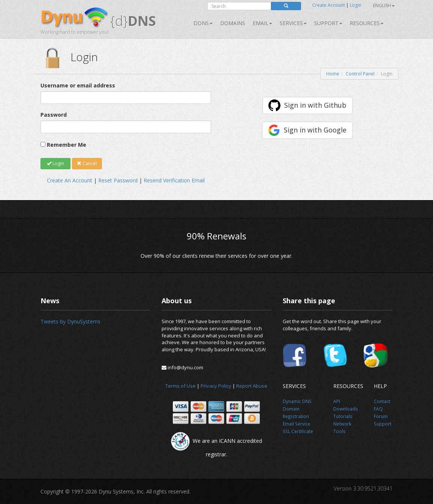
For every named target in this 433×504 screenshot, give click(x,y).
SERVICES (293, 23)
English (384, 5)
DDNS (203, 23)
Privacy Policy (216, 386)
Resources (367, 23)
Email (262, 23)
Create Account (329, 5)
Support (328, 23)
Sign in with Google (315, 130)
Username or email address (78, 85)
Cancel (87, 163)
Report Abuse (252, 386)
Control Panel (360, 74)
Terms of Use (181, 386)
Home (333, 74)
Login (356, 5)
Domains (233, 23)
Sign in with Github (315, 105)
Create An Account (70, 180)
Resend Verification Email (174, 180)
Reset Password (118, 180)
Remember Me (67, 145)
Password (54, 115)
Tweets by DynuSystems (70, 321)
